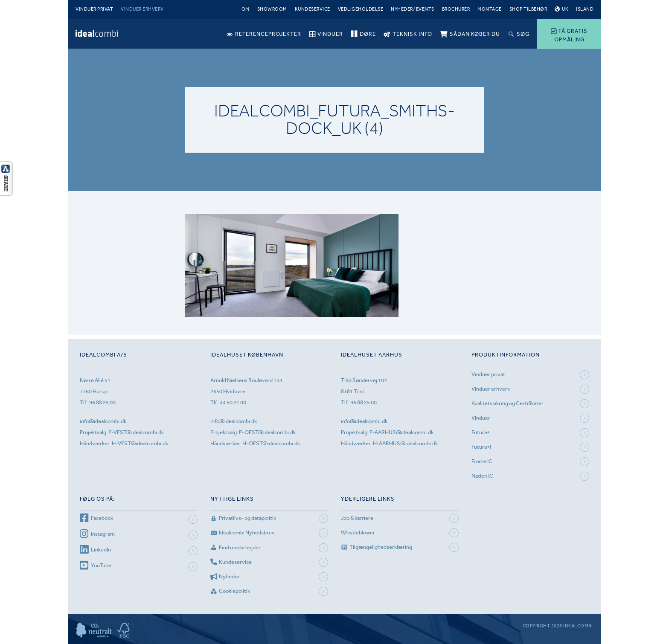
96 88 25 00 (102, 402)
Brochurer (456, 9)
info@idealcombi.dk (103, 421)
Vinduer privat (94, 9)
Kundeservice (313, 9)
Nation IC (482, 476)
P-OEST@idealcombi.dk (267, 432)
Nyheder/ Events (413, 9)
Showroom (272, 9)
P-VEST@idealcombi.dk (136, 432)
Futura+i (481, 447)
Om (246, 9)
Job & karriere (357, 518)
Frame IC (482, 461)
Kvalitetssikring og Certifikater (508, 403)
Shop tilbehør (528, 9)
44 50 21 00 (233, 402)
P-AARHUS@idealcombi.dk (401, 432)
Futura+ (481, 432)
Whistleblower (358, 532)
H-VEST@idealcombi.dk (140, 443)
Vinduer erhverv (142, 9)
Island (585, 9)
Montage (490, 9)
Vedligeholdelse (361, 9)
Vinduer (481, 418)
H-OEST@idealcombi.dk (271, 443)
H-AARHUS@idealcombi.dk (405, 443)
